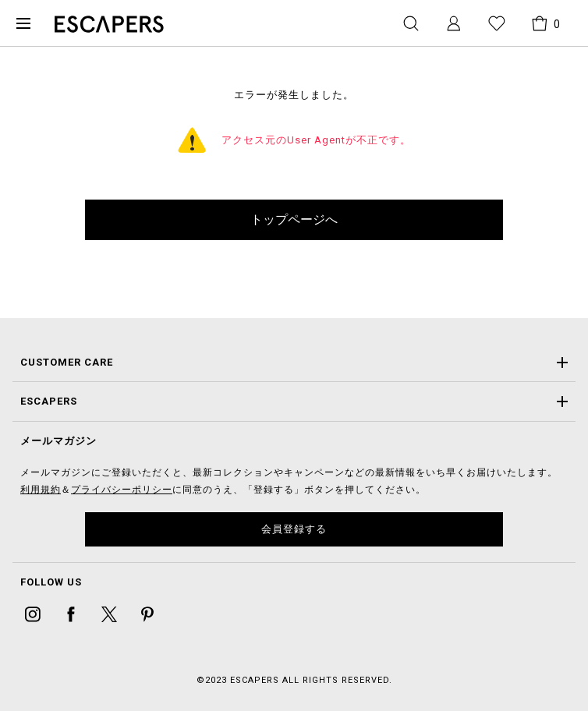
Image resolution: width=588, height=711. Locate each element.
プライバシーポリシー (122, 490)
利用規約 (41, 490)
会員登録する (294, 529)
